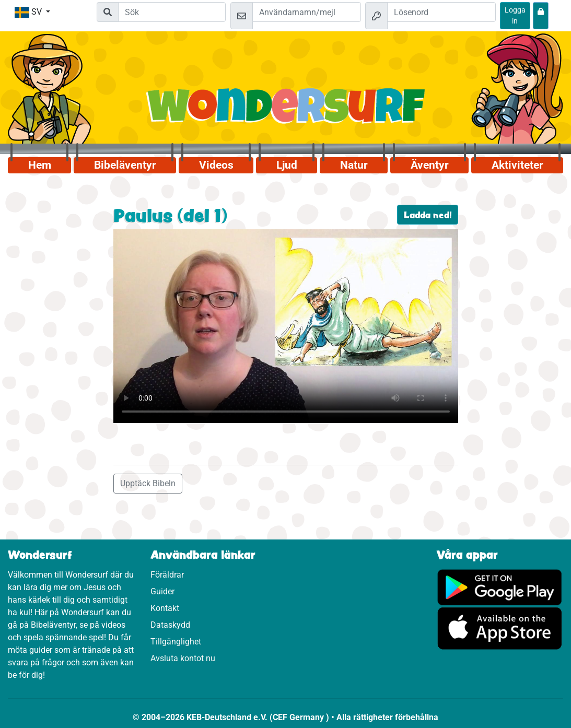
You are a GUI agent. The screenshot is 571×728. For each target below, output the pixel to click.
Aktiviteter (517, 165)
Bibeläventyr (125, 165)
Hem (40, 165)
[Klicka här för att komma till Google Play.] (500, 587)
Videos (216, 165)
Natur (354, 165)
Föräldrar (167, 575)
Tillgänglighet (176, 642)
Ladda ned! (428, 215)
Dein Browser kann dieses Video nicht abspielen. (286, 326)
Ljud (287, 165)
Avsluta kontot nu (183, 658)
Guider (162, 591)
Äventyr (430, 165)
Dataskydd (170, 625)
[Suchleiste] (172, 12)
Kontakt (165, 608)
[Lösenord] (441, 12)
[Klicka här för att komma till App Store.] (500, 628)
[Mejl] (307, 12)
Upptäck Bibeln (148, 483)
